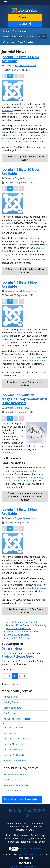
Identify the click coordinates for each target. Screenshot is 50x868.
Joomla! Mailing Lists (14, 744)
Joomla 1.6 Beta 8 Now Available (20, 512)
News (42, 37)
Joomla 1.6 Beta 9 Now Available (20, 284)
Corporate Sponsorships (16, 774)
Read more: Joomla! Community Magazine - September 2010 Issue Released (25, 497)
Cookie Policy (12, 838)
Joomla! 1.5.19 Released (18, 638)
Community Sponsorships (17, 785)
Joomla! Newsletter (13, 750)
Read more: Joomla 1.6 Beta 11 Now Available (25, 158)
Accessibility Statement (17, 835)
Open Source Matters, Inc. (31, 855)
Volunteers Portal (13, 790)
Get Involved (10, 713)
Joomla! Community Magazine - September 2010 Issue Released (24, 399)
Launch (25, 24)
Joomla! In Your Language (17, 738)
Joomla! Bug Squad (37, 361)
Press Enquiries (25, 42)
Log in (42, 842)
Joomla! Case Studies (14, 727)
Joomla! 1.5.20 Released (18, 635)
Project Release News (26, 65)
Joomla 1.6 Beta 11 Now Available (21, 59)
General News (22, 408)
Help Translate (12, 842)
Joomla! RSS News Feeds (16, 755)
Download (25, 17)
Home (6, 31)
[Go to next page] (20, 676)
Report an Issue (29, 842)
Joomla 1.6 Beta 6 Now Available (22, 632)
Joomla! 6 (31, 37)
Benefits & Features (13, 37)
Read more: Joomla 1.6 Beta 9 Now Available (25, 384)
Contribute (9, 42)
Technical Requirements (16, 761)
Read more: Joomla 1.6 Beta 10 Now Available (25, 271)
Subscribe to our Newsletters (22, 799)
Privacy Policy (38, 835)
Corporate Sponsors (14, 779)
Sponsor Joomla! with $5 (33, 838)
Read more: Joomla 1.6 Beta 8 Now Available (25, 611)
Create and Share (12, 708)
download (7, 110)
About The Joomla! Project (17, 719)
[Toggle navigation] (5, 3)
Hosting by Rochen (25, 866)
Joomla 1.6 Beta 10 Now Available (21, 172)
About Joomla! (20, 31)
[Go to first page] (4, 676)
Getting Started (12, 702)
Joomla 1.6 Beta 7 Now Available (22, 622)
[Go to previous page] (9, 676)
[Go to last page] (25, 676)
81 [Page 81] (15, 676)
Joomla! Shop (10, 733)
